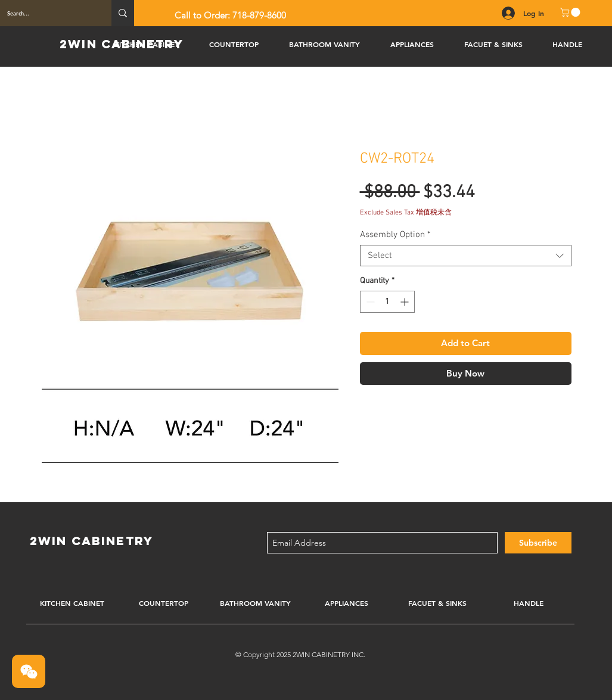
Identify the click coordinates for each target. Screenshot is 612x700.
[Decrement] (369, 302)
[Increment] (406, 302)
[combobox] (466, 256)
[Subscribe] (538, 543)
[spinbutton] (387, 302)
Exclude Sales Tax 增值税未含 (406, 213)
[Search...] (47, 13)
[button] (571, 12)
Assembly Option (395, 235)
